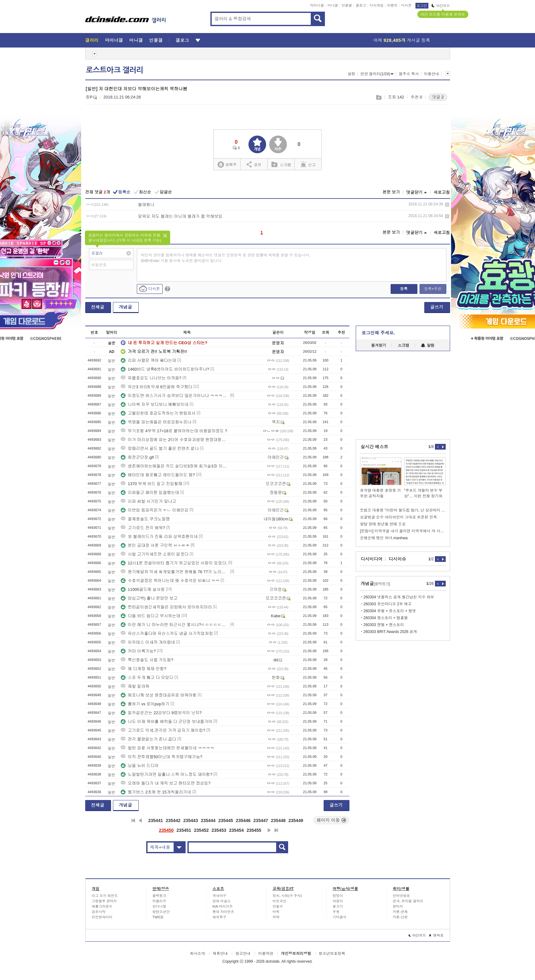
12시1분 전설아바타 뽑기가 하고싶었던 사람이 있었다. (174, 563)
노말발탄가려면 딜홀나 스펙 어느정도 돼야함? (167, 774)
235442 (173, 820)
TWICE (158, 917)
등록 (404, 289)
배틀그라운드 (102, 906)
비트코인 (280, 901)
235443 (191, 820)
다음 (269, 830)
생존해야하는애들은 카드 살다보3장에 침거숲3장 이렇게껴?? (175, 466)
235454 (236, 830)
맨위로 (436, 935)
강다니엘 (159, 906)
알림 (428, 345)
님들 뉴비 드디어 (140, 766)
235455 (254, 830)
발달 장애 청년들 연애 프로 (383, 524)
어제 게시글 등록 (402, 40)
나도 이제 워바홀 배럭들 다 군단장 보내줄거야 (167, 722)
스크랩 (379, 97)
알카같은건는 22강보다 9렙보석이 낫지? (161, 713)
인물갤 (347, 5)
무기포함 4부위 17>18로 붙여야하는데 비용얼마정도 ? (174, 431)
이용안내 (432, 74)
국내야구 (220, 896)
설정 (351, 74)
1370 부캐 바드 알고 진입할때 (151, 484)
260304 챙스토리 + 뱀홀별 (386, 618)
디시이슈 (398, 559)
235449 (296, 820)
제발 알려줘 (135, 686)
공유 (254, 164)
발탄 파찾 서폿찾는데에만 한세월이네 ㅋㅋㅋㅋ (167, 748)
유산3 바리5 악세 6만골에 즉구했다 (156, 387)
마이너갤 (317, 5)
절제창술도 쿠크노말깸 (145, 519)
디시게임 (376, 5)
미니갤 (333, 5)
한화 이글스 (222, 901)
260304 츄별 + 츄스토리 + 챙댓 (390, 611)
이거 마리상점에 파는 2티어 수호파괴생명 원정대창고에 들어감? (175, 440)
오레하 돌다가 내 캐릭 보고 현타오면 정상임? (166, 783)
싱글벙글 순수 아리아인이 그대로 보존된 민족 (399, 517)
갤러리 (92, 40)
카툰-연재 (400, 912)
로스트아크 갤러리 (114, 70)
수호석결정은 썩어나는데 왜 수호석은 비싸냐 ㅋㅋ (170, 581)
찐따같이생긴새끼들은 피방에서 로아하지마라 (166, 607)
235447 (261, 820)
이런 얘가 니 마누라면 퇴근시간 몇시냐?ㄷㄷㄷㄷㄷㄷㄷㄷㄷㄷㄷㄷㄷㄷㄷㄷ (175, 625)
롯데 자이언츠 (223, 912)
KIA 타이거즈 (223, 906)
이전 (140, 820)
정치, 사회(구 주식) (287, 896)
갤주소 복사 (409, 74)
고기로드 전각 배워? (143, 528)
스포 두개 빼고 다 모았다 (147, 678)
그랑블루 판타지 (104, 901)
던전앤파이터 (102, 917)
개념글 (125, 307)
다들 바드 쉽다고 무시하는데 (150, 616)
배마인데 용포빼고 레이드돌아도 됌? (158, 475)
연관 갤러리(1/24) (377, 74)
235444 (208, 820)
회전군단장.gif (137, 457)
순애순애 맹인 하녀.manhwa (384, 538)
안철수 (278, 906)
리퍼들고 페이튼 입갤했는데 (150, 493)
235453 (219, 830)
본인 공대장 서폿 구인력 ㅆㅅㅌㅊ (155, 545)
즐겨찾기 (379, 345)
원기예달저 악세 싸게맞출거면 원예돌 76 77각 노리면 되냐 (175, 572)
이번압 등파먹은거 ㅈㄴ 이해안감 (155, 510)
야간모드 (441, 6)
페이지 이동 (332, 820)
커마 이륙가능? (138, 651)
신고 (308, 164)
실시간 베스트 (375, 447)
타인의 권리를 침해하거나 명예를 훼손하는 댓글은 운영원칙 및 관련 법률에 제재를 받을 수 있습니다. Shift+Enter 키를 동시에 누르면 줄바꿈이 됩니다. (226, 258)
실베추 (227, 165)
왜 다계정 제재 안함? (143, 669)
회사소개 (198, 954)
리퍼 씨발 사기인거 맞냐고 (148, 501)
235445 (226, 820)
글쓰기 (437, 307)
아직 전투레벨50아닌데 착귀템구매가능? (162, 757)
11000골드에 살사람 (143, 589)
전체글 (98, 307)
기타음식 (340, 917)
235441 (156, 820)
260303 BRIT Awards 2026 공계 (390, 632)
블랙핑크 (159, 896)
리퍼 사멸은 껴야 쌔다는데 (148, 360)
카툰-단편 (400, 917)
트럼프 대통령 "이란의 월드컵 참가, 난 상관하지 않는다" (403, 510)
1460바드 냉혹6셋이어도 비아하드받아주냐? (165, 369)
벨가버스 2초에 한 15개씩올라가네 (156, 792)
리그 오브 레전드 (105, 896)
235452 (201, 830)
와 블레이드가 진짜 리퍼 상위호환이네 (159, 537)
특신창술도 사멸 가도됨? (147, 660)
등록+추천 (433, 289)
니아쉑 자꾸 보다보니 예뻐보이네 (155, 404)
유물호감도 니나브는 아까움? (151, 378)
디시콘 (407, 5)
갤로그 (361, 5)
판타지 (398, 906)
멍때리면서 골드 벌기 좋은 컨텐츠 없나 (160, 448)
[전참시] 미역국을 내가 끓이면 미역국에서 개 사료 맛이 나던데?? (403, 531)
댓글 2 (438, 97)
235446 (243, 820)
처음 (133, 820)
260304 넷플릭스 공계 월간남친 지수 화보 (399, 597)
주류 (336, 912)
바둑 (276, 912)
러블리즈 (159, 901)
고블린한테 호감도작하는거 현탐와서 (158, 413)
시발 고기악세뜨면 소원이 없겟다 (155, 554)
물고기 (338, 906)
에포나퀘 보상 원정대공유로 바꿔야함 (159, 695)
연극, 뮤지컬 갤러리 (408, 901)
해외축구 (220, 917)
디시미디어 (372, 559)
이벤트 (392, 5)
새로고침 (442, 192)
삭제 (447, 205)
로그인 (422, 6)
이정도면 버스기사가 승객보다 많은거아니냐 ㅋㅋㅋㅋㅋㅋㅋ (175, 396)
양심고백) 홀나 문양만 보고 (149, 598)
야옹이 (338, 901)
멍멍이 (338, 896)
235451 (184, 830)
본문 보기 (391, 192)
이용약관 (266, 954)
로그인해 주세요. (378, 333)
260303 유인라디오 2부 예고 (388, 604)
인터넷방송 (401, 896)
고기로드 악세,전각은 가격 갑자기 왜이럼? (163, 730)
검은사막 (99, 912)
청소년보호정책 (332, 954)
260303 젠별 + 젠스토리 (384, 625)
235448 (278, 820)
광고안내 (243, 954)
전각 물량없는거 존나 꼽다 (148, 739)
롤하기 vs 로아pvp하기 (145, 704)
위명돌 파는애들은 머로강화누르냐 (156, 422)
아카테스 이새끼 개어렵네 (148, 642)
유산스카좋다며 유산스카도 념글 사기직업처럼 (167, 633)
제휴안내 (220, 954)
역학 (276, 917)
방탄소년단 (161, 912)
